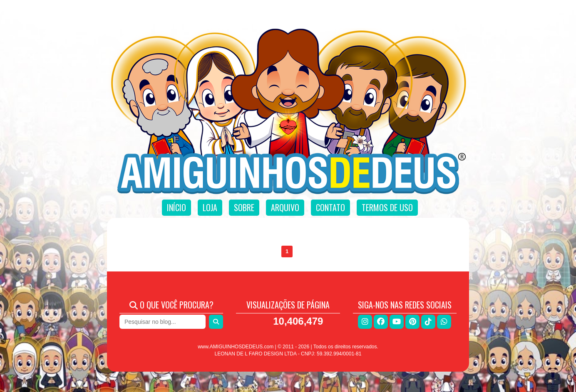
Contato (330, 207)
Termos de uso (387, 207)
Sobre (244, 207)
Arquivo (285, 207)
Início (176, 207)
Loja (210, 207)
